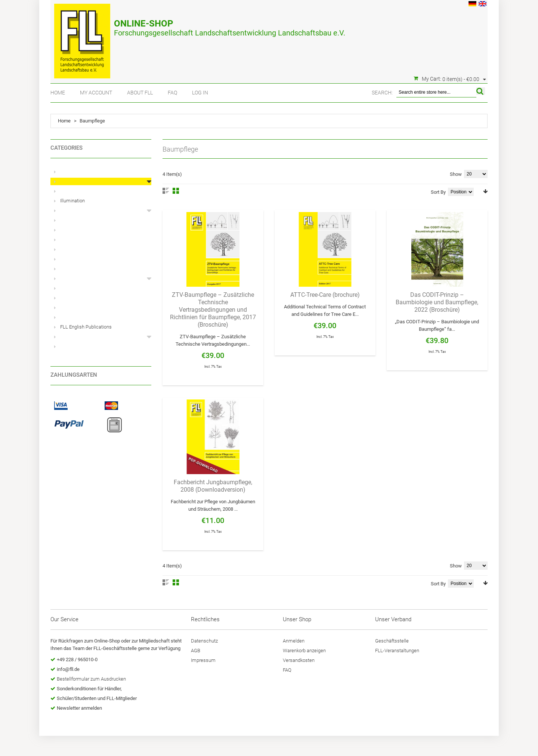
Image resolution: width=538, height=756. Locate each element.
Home (58, 93)
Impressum (203, 660)
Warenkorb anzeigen (304, 651)
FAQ (172, 93)
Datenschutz (204, 641)
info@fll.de (68, 669)
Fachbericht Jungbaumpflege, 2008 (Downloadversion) (213, 486)
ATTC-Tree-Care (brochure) (325, 295)
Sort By (438, 192)
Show (456, 174)
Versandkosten (299, 660)
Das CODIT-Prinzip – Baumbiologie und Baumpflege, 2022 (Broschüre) (437, 302)
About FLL (140, 93)
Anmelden (294, 641)
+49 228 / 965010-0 (77, 659)
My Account (96, 93)
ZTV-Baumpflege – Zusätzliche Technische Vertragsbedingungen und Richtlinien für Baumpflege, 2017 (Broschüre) (213, 310)
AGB (196, 651)
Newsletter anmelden (79, 708)
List (166, 191)
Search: (382, 93)
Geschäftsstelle (392, 641)
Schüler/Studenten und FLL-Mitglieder (97, 698)
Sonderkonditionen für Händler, (89, 689)
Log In (200, 93)
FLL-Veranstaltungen (397, 651)
